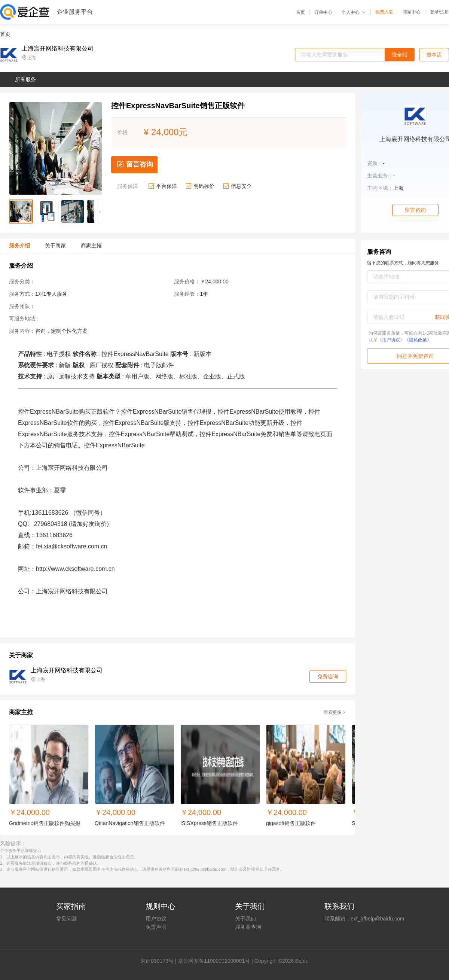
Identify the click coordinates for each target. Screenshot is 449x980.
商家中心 (412, 12)
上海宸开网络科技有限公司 (58, 49)
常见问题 (67, 919)
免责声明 (156, 927)
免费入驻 (384, 12)
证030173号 (160, 961)
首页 (300, 12)
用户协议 (156, 919)
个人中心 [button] (354, 12)
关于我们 (245, 919)
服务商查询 (248, 927)
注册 (445, 12)
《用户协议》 (391, 340)
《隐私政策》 (418, 340)
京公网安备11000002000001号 (214, 961)
